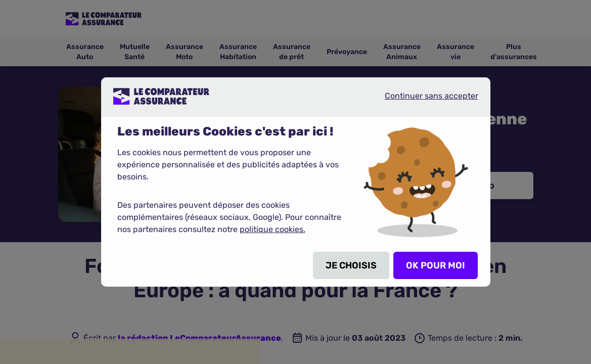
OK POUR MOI (436, 265)
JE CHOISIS (351, 265)
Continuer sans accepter (423, 100)
